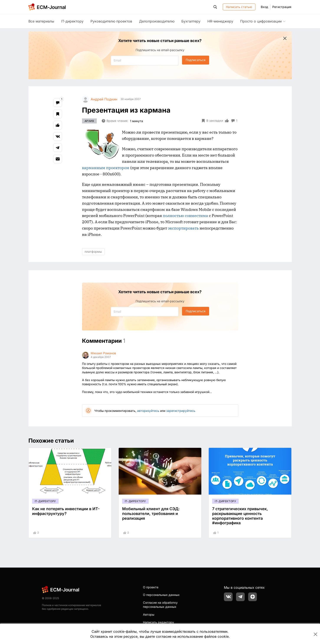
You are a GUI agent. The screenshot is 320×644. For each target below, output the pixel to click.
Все (41, 21)
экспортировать (183, 228)
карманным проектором (106, 168)
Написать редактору (158, 622)
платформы (93, 252)
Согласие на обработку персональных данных (160, 605)
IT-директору (72, 21)
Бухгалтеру (191, 21)
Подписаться (196, 60)
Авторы (149, 614)
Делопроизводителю (157, 21)
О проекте (151, 587)
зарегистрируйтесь (181, 411)
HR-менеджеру (220, 21)
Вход (264, 7)
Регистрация (282, 7)
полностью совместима (185, 216)
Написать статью (239, 7)
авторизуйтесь (148, 411)
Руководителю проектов (111, 21)
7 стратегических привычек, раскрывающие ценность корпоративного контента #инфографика (240, 516)
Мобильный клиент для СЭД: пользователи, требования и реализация (151, 513)
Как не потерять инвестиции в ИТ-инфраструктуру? (66, 511)
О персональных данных (161, 595)
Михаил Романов (103, 353)
